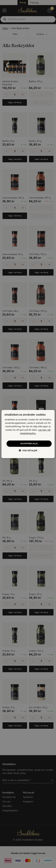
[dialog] (28, 434)
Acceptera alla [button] (29, 444)
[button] (28, 450)
